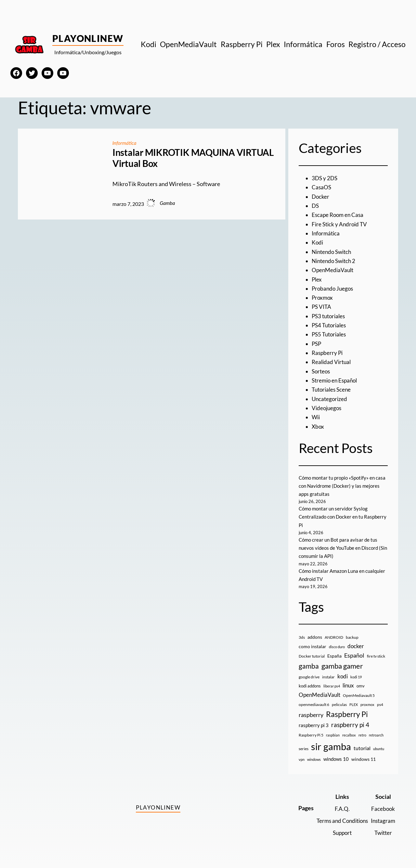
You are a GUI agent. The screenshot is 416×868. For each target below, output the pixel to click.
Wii (316, 417)
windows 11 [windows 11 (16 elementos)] (364, 759)
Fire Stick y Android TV (341, 224)
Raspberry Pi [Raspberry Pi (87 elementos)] (347, 714)
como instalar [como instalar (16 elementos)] (312, 646)
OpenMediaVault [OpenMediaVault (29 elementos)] (319, 695)
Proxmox (323, 298)
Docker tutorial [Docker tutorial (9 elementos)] (312, 656)
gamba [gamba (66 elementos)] (309, 666)
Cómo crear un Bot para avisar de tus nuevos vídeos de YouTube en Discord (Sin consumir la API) (341, 548)
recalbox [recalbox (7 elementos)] (349, 735)
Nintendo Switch (333, 252)
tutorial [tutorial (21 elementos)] (362, 748)
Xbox (318, 427)
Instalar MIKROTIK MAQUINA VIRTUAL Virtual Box (193, 158)
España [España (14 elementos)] (334, 656)
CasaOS (322, 187)
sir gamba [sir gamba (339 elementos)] (331, 746)
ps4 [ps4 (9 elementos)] (380, 704)
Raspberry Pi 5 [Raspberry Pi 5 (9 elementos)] (311, 735)
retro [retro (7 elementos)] (362, 735)
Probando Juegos (333, 289)
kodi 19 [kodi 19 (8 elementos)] (356, 677)
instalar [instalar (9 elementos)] (328, 677)
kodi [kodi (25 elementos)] (343, 676)
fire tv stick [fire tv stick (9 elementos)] (376, 656)
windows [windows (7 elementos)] (314, 759)
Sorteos (322, 371)
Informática (125, 143)
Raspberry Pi (328, 353)
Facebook (382, 809)
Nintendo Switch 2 (335, 261)
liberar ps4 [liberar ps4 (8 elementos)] (332, 686)
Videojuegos (327, 408)
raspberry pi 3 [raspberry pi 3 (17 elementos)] (314, 725)
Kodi (318, 242)
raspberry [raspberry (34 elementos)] (311, 715)
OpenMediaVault (334, 270)
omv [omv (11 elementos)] (361, 686)
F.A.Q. (339, 809)
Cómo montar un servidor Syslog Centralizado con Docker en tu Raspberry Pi (335, 517)
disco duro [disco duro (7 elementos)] (337, 647)
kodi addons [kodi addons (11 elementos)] (310, 686)
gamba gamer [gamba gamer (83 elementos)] (342, 666)
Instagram (382, 821)
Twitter (382, 833)
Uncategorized (330, 399)
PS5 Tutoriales (330, 334)
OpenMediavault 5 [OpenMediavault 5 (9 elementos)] (359, 695)
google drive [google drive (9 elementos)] (309, 677)
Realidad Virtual (332, 362)
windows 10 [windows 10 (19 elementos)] (336, 759)
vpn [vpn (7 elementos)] (302, 759)
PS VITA (322, 307)
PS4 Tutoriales (330, 325)
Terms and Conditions (339, 821)
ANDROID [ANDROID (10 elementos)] (334, 637)
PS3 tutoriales (330, 316)
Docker (321, 197)
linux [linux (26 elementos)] (348, 685)
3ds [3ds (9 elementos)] (302, 637)
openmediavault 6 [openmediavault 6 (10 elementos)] (314, 704)
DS (316, 206)
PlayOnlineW (88, 38)
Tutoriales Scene (333, 390)
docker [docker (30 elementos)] (356, 646)
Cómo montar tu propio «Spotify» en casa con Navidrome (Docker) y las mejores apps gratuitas (339, 486)
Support (339, 833)
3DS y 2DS (325, 178)
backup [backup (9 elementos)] (352, 637)
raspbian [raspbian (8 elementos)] (333, 735)
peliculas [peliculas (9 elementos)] (339, 704)
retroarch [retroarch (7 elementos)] (376, 735)
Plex (317, 279)
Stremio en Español (336, 380)
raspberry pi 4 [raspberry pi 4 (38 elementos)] (350, 725)
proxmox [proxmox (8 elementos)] (367, 704)
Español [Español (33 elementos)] (354, 655)
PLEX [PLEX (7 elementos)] (354, 704)
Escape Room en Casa (339, 215)
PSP (317, 344)
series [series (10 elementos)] (304, 749)
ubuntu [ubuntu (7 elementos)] (379, 749)
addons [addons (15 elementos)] (315, 637)
